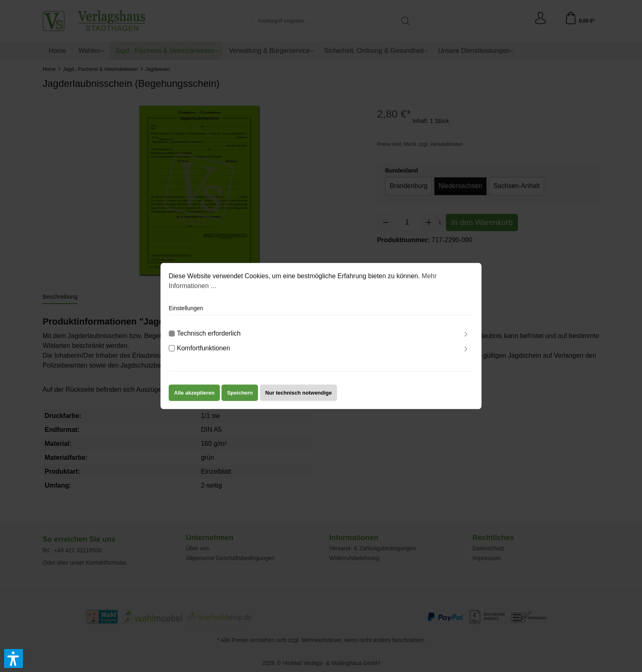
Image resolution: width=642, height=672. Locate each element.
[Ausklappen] (466, 341)
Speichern (240, 398)
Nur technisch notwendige (299, 398)
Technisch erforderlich (209, 339)
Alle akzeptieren (194, 398)
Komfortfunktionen (203, 354)
